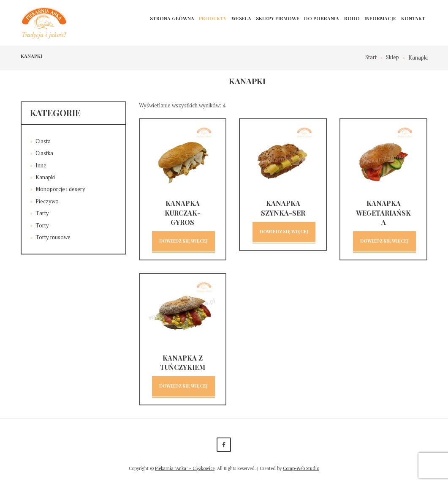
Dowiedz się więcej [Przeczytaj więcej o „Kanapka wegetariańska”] (384, 241)
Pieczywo (47, 200)
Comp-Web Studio (302, 469)
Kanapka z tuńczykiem (183, 362)
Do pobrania (322, 18)
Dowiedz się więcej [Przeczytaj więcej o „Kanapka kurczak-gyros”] (183, 241)
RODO (352, 18)
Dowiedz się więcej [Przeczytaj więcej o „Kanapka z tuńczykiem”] (183, 387)
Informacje (380, 18)
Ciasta (43, 141)
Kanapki (45, 176)
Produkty (213, 18)
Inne (41, 164)
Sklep (392, 57)
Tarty (42, 211)
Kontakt (413, 18)
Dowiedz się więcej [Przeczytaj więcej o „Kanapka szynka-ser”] (284, 232)
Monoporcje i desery (60, 188)
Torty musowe (53, 234)
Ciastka (44, 153)
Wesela (241, 18)
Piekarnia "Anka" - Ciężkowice (185, 469)
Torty (42, 223)
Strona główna (172, 18)
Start (371, 57)
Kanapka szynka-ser (283, 208)
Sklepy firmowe (278, 18)
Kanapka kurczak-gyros (183, 213)
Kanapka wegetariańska (383, 213)
